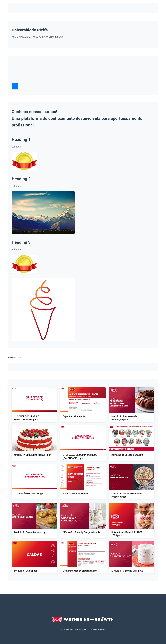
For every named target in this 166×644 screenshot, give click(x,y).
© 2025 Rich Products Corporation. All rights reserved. (83, 630)
